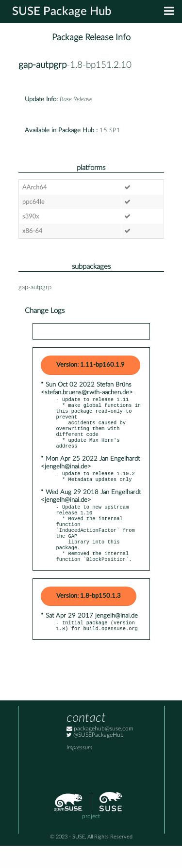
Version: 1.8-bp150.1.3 (89, 616)
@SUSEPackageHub (95, 757)
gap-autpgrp (42, 65)
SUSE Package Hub (62, 12)
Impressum (79, 770)
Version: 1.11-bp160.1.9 (91, 365)
